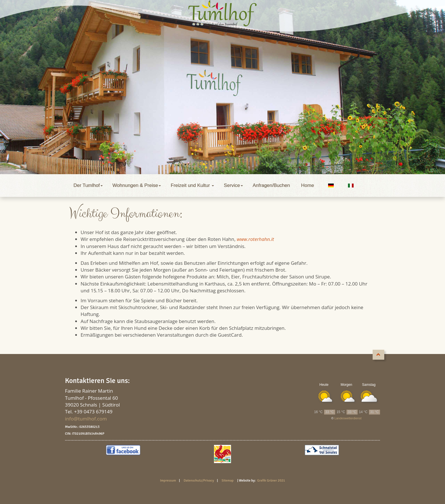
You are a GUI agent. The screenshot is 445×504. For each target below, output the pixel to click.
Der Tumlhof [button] (89, 185)
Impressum (169, 481)
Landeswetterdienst (348, 418)
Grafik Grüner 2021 (271, 481)
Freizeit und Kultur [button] (193, 185)
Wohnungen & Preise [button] (137, 185)
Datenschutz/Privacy (200, 481)
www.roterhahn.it (255, 239)
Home (307, 185)
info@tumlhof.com (86, 419)
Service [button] (234, 185)
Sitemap (228, 481)
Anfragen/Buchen (273, 185)
